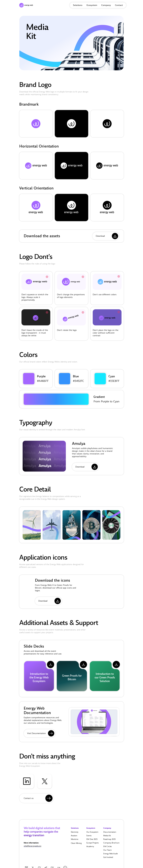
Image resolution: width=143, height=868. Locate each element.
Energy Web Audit (110, 855)
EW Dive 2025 (92, 841)
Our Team (107, 851)
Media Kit (107, 837)
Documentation (110, 833)
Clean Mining (76, 845)
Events (89, 837)
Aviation (74, 837)
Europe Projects (92, 844)
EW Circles (108, 848)
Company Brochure (111, 844)
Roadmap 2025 (109, 841)
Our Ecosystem (92, 833)
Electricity (75, 833)
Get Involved (108, 859)
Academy (90, 848)
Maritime (75, 841)
